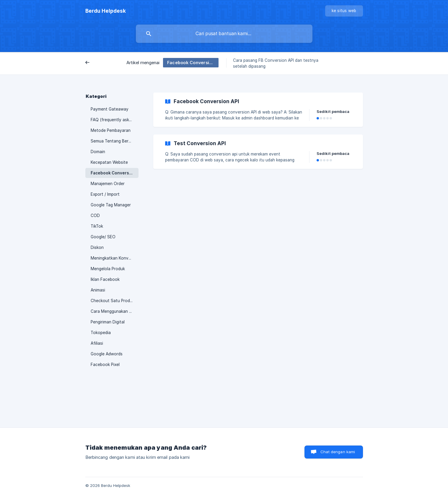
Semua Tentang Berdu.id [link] (114, 141)
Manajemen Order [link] (108, 184)
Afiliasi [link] (97, 343)
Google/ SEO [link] (103, 237)
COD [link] (95, 216)
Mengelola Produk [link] (108, 269)
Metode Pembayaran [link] (111, 130)
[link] (258, 110)
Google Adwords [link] (107, 354)
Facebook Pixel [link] (105, 365)
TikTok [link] (97, 226)
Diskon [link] (97, 247)
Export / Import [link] (105, 194)
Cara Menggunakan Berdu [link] (115, 311)
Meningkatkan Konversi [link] (113, 258)
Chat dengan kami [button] (338, 452)
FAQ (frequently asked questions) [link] (115, 120)
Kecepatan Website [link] (109, 162)
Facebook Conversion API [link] (115, 173)
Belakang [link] (99, 63)
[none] (106, 11)
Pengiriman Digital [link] (108, 322)
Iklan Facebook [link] (105, 279)
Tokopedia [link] (101, 333)
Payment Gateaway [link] (110, 109)
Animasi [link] (98, 290)
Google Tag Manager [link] (111, 205)
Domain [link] (98, 152)
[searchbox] (224, 34)
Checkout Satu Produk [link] (113, 301)
